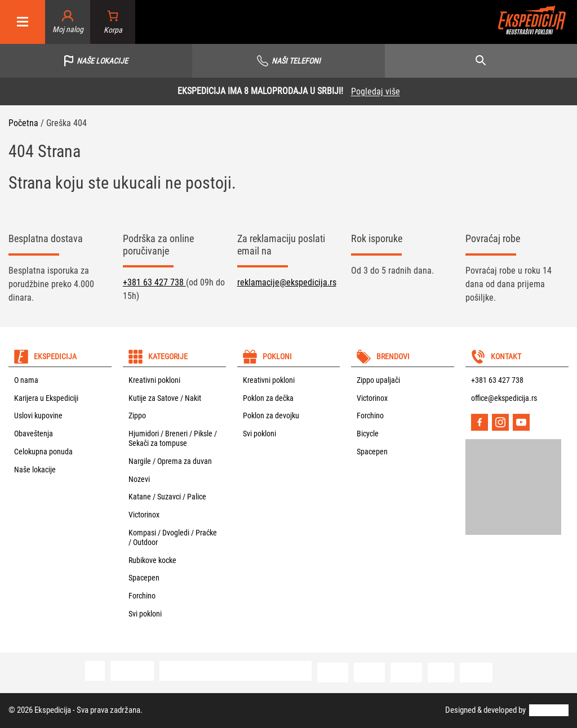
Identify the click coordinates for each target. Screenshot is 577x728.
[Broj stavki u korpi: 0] (113, 22)
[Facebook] (480, 422)
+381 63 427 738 (154, 282)
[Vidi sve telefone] (288, 61)
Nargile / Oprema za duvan (170, 461)
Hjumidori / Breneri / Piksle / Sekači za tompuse (173, 438)
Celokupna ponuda (43, 452)
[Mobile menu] (23, 22)
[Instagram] (500, 422)
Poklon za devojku (271, 416)
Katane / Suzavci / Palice (167, 497)
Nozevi (139, 479)
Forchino (142, 596)
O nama (26, 380)
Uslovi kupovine (38, 416)
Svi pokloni (145, 614)
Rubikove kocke (152, 560)
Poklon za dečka (268, 398)
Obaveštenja (34, 434)
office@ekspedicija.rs (504, 398)
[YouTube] (521, 422)
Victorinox (144, 515)
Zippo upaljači (378, 380)
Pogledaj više (376, 91)
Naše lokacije (35, 470)
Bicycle (368, 434)
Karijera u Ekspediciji (46, 398)
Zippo (137, 416)
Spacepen (144, 578)
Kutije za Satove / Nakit (165, 398)
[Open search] (481, 61)
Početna (23, 123)
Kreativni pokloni (154, 380)
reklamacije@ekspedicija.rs (287, 282)
